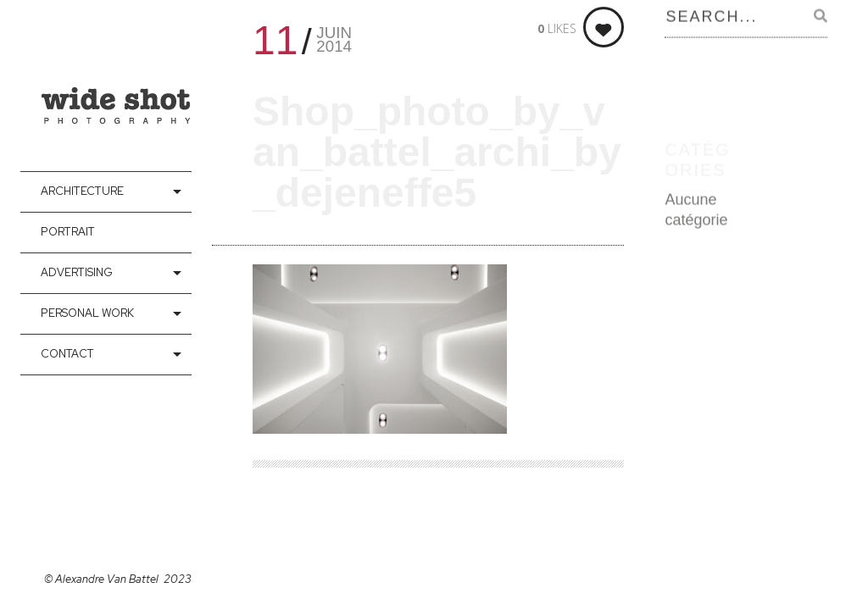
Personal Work (87, 313)
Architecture (82, 191)
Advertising (77, 272)
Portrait (68, 232)
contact (67, 354)
